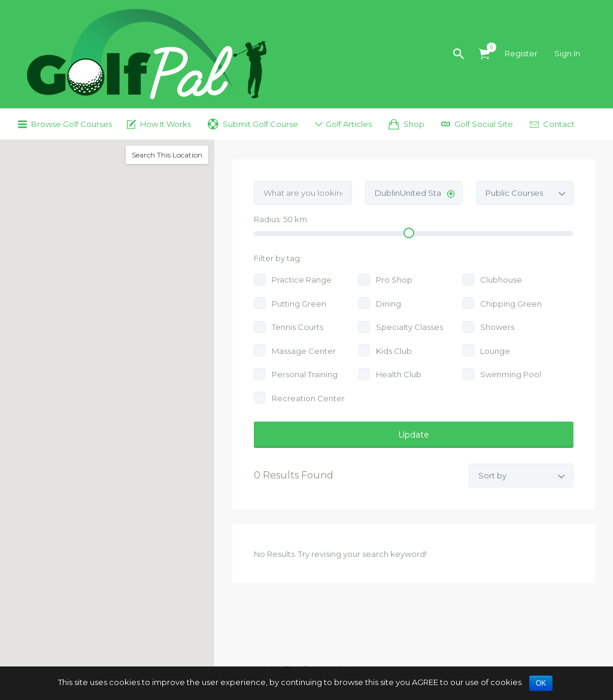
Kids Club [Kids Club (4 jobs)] (394, 351)
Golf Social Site (484, 124)
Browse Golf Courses (72, 124)
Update (414, 435)
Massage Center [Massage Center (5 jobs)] (304, 351)
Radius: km (280, 219)
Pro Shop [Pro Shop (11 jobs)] (394, 280)
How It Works (166, 124)
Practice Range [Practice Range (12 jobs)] (302, 280)
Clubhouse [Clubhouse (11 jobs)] (501, 280)
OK (541, 683)
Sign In (567, 53)
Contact (559, 124)
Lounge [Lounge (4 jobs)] (495, 351)
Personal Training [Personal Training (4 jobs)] (305, 374)
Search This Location (167, 155)
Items (488, 47)
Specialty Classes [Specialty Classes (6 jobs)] (409, 327)
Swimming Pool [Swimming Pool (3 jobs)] (511, 374)
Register (521, 53)
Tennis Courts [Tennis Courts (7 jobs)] (298, 327)
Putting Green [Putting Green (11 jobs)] (299, 304)
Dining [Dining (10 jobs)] (389, 304)
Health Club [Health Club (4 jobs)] (399, 374)
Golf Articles (349, 124)
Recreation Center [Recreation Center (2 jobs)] (308, 398)
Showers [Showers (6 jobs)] (497, 327)
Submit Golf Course (260, 124)
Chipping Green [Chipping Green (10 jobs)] (511, 304)
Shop (414, 124)
